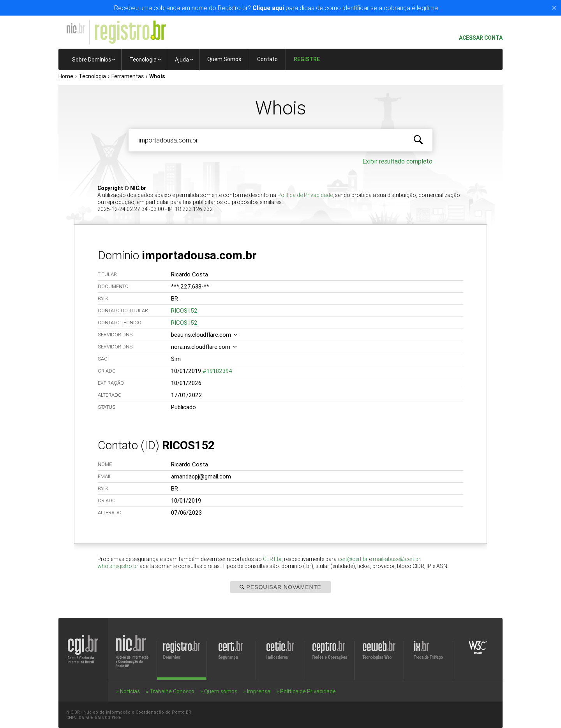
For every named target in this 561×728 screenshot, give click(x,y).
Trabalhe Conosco (172, 691)
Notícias (130, 691)
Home (66, 76)
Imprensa (259, 691)
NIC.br (76, 28)
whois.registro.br (118, 566)
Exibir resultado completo (397, 161)
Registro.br (130, 32)
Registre (307, 59)
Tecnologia (143, 60)
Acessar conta (478, 38)
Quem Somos (224, 59)
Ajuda (182, 60)
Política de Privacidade (305, 195)
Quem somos (221, 691)
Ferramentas (128, 76)
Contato (267, 59)
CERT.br (272, 559)
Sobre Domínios (92, 60)
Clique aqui (268, 8)
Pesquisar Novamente (280, 587)
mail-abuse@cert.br (396, 559)
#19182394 (218, 371)
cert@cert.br (353, 559)
